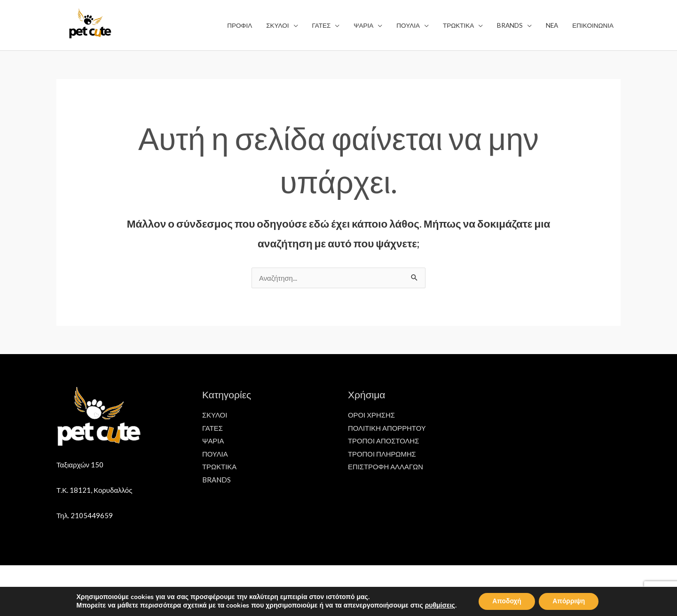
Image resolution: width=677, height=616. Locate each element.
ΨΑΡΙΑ (213, 441)
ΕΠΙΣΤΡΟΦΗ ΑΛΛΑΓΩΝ (386, 467)
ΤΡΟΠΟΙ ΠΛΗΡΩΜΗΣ (382, 454)
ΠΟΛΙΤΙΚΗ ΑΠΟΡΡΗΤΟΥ (387, 428)
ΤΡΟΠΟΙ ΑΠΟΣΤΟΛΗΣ (384, 441)
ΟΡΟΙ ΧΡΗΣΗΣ (372, 415)
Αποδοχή (506, 601)
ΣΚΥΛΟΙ (215, 415)
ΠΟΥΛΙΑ (215, 454)
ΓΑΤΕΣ (213, 428)
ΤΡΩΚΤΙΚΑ (220, 467)
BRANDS (216, 480)
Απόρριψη (569, 601)
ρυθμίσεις (439, 606)
